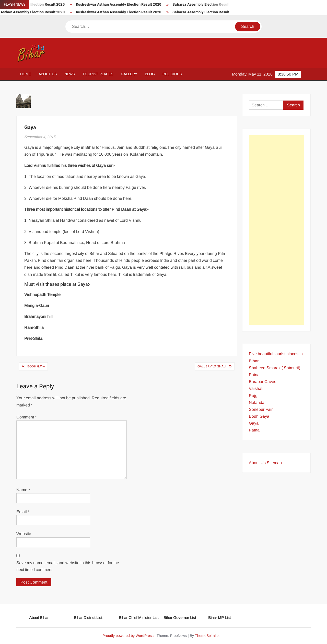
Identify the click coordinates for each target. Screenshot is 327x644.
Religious (172, 74)
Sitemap (274, 463)
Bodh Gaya (36, 366)
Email (23, 512)
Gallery (129, 74)
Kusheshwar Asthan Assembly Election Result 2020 (129, 4)
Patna (254, 430)
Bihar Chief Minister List (139, 618)
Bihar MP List (219, 618)
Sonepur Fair (261, 409)
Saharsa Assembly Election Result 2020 (216, 4)
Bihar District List (88, 618)
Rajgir (254, 396)
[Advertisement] (276, 230)
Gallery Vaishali (212, 366)
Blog (150, 74)
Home (26, 74)
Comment (26, 417)
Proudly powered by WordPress (128, 636)
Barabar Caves (262, 382)
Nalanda (257, 403)
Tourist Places (98, 74)
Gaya (254, 423)
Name (23, 490)
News (70, 74)
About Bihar (39, 618)
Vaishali (256, 388)
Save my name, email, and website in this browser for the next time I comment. (68, 566)
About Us (48, 74)
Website (24, 534)
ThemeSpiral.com (209, 636)
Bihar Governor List (180, 618)
